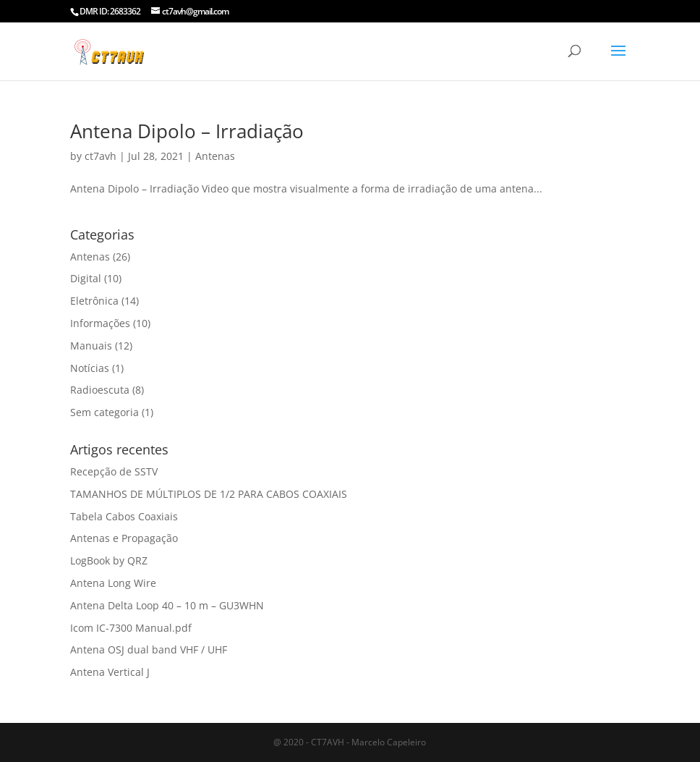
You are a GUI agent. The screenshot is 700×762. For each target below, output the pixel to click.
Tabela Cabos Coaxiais (124, 516)
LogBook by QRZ (109, 560)
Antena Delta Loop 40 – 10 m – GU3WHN (167, 605)
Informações (100, 323)
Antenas (215, 156)
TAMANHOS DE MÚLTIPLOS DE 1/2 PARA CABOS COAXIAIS (209, 494)
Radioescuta (100, 390)
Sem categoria (104, 412)
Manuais (91, 346)
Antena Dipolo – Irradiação (187, 131)
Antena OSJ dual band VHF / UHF (149, 649)
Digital (86, 278)
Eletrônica (94, 301)
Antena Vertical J (110, 672)
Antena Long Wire (113, 583)
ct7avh (101, 156)
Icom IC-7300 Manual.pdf (131, 628)
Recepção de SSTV (114, 471)
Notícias (90, 368)
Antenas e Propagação (124, 538)
